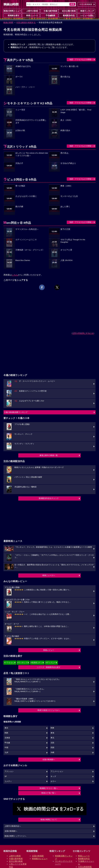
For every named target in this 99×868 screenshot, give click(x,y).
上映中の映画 (31, 11)
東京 (6, 728)
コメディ (8, 781)
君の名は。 (65, 153)
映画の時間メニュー (12, 11)
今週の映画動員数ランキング (16, 412)
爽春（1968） (66, 186)
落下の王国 (65, 229)
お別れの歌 (20, 130)
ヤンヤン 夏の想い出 (69, 66)
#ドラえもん (9, 663)
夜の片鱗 (19, 207)
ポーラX (19, 77)
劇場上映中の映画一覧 (49, 455)
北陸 (52, 743)
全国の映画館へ (49, 759)
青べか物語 (20, 186)
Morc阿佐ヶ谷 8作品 (17, 223)
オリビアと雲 (66, 250)
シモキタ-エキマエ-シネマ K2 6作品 (28, 103)
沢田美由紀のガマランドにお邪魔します (31, 121)
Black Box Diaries (23, 260)
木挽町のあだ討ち (23, 66)
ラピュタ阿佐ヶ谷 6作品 (20, 179)
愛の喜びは (65, 77)
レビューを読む (86, 15)
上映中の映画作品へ (13, 826)
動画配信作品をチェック (49, 498)
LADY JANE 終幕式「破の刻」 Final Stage (76, 111)
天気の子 (19, 163)
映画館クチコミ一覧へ (49, 788)
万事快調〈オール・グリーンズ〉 (30, 250)
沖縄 (52, 753)
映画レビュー (49, 650)
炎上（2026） (66, 120)
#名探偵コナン (37, 663)
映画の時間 (8, 23)
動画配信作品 (68, 15)
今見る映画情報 (85, 867)
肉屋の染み (65, 130)
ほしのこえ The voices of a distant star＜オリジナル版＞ (32, 154)
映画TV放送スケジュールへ (49, 710)
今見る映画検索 (86, 4)
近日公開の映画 (68, 11)
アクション (9, 771)
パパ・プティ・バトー (25, 87)
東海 (52, 733)
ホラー (53, 781)
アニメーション (57, 771)
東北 (52, 738)
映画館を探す (12, 15)
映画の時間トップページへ (15, 836)
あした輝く (65, 207)
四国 (52, 748)
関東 (52, 728)
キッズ (53, 776)
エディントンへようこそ (26, 240)
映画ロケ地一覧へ (49, 793)
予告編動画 (49, 15)
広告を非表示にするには (83, 333)
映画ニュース (31, 15)
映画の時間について (49, 820)
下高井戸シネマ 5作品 (18, 60)
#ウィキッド (22, 663)
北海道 (7, 738)
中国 (6, 748)
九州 (6, 753)
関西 (6, 733)
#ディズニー (51, 663)
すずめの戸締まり (68, 163)
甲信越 (7, 743)
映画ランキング (86, 11)
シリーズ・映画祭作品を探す (49, 667)
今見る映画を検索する (26, 23)
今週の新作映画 (49, 11)
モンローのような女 (69, 196)
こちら (15, 275)
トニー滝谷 (20, 110)
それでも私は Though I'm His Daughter (73, 241)
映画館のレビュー (40, 859)
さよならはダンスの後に (26, 196)
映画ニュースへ (49, 575)
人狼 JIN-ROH (66, 260)
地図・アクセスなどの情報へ (81, 59)
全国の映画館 (38, 856)
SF (6, 776)
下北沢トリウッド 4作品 (20, 147)
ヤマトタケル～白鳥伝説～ (27, 229)
